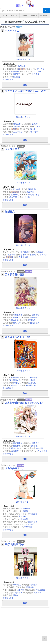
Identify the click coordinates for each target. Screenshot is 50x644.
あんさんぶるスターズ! (17, 337)
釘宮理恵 (40, 448)
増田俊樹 (34, 585)
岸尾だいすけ (34, 195)
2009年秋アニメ (23, 436)
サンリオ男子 (12, 149)
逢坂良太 (43, 255)
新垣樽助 (30, 587)
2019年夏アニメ (23, 371)
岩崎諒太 (17, 124)
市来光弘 (17, 585)
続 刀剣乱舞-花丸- (15, 544)
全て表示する (8, 80)
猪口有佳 (37, 72)
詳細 (25, 85)
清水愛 (33, 129)
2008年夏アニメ (23, 308)
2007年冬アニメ (23, 502)
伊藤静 (25, 511)
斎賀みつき (33, 522)
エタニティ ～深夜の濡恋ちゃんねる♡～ (27, 91)
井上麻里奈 (25, 509)
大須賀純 (22, 69)
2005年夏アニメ (23, 59)
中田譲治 (33, 514)
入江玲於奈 (18, 132)
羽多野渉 (36, 315)
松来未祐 (17, 323)
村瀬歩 (14, 385)
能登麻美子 (18, 315)
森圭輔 (17, 126)
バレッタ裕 (34, 132)
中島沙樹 (28, 527)
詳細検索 (34, 15)
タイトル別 (43, 15)
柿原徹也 (34, 378)
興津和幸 (37, 593)
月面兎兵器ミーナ (15, 468)
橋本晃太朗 (31, 385)
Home (5, 15)
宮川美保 (41, 69)
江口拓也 (17, 189)
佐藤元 (33, 255)
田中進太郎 (23, 257)
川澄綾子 (17, 77)
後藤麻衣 (17, 318)
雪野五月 (17, 74)
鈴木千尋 (13, 197)
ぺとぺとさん (12, 31)
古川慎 (27, 197)
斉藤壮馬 (32, 189)
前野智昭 (15, 378)
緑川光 (16, 383)
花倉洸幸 (30, 192)
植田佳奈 (22, 66)
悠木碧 (23, 255)
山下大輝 (21, 590)
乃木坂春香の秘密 (15, 275)
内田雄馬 (15, 195)
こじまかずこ (30, 524)
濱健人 (16, 595)
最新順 (19, 27)
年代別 (24, 15)
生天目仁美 (35, 323)
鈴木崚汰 (39, 252)
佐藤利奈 (34, 318)
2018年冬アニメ (23, 183)
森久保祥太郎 (15, 380)
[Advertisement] (25, 624)
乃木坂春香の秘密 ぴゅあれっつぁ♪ (24, 403)
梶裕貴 (33, 380)
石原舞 (35, 124)
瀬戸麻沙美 (25, 252)
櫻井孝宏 (11, 255)
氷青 (38, 126)
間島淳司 (19, 593)
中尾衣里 (24, 519)
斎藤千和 (15, 72)
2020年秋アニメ (23, 117)
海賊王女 (10, 212)
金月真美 (36, 74)
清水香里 (15, 320)
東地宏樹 (22, 516)
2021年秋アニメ (23, 245)
